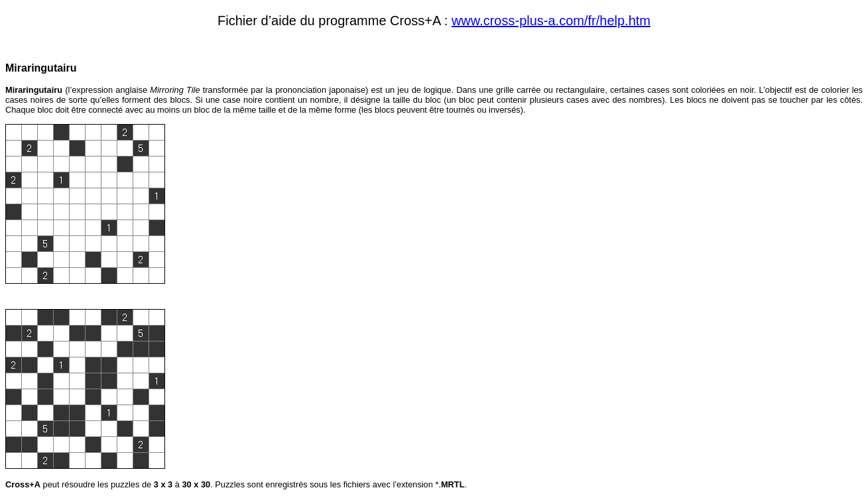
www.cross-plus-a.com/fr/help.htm (551, 21)
